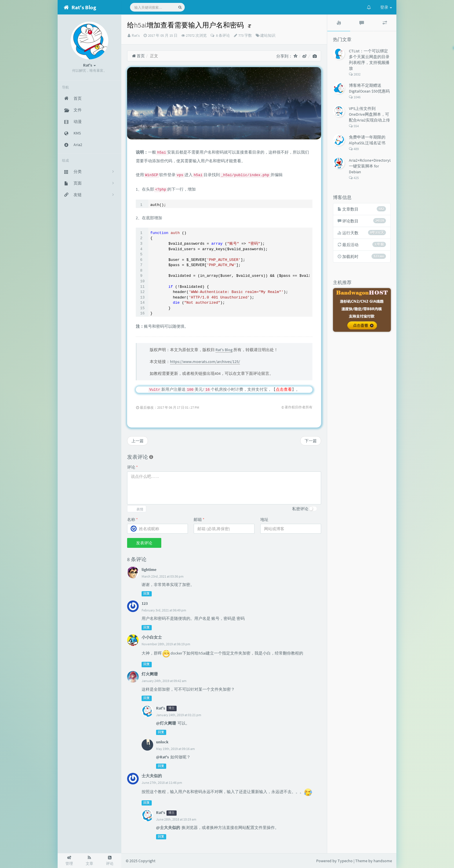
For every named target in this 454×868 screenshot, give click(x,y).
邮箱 (199, 519)
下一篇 (311, 441)
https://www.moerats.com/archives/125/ (205, 362)
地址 (264, 519)
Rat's (136, 35)
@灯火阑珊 (166, 723)
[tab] (339, 23)
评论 (132, 467)
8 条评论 (223, 35)
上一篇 (138, 441)
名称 (132, 519)
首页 (138, 56)
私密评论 (300, 509)
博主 (171, 708)
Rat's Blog (224, 350)
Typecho (345, 861)
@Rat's (162, 757)
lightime (149, 570)
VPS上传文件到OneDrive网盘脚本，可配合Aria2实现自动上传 (369, 114)
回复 (147, 594)
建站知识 (268, 35)
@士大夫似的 (168, 828)
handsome (383, 861)
